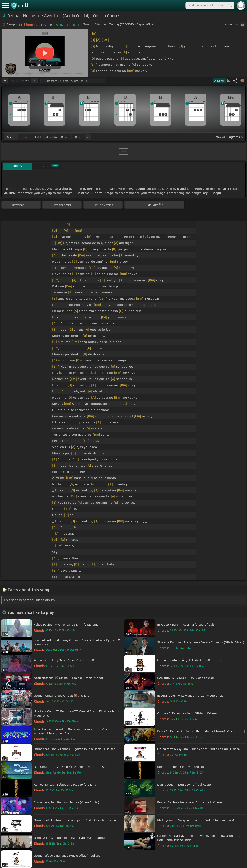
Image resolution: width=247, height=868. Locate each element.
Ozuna (13, 16)
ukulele (38, 137)
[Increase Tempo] (35, 81)
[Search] (230, 5)
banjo (65, 137)
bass (78, 137)
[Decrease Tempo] (5, 81)
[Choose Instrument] (87, 137)
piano (24, 137)
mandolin (51, 137)
